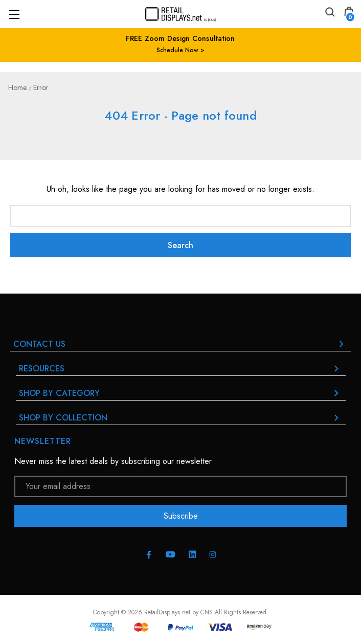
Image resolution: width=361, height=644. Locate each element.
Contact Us (180, 344)
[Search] (329, 14)
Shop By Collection (181, 418)
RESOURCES (181, 369)
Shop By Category (181, 393)
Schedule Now (177, 50)
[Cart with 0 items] (349, 14)
